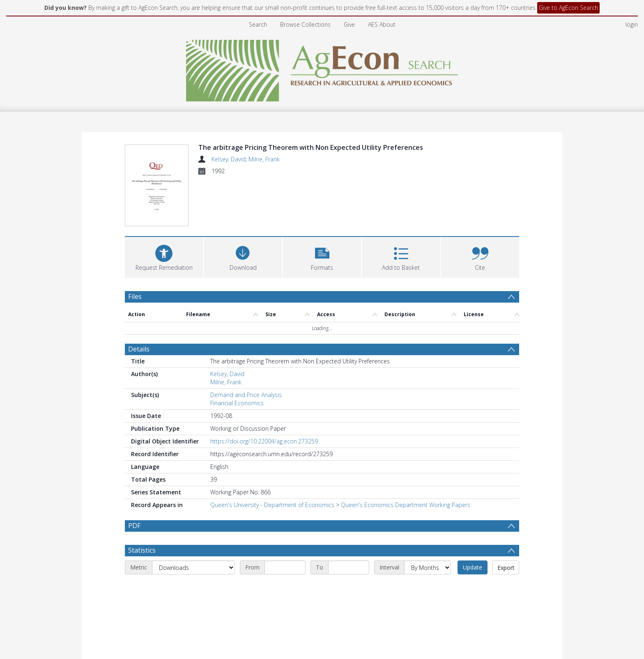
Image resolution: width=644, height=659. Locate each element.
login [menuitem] (632, 24)
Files (135, 296)
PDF (134, 526)
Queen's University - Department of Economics (272, 505)
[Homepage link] (322, 68)
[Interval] (428, 567)
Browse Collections (305, 24)
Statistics (142, 550)
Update (473, 567)
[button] (322, 256)
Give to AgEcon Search (568, 8)
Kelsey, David (229, 159)
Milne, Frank (264, 159)
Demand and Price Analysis (246, 395)
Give (349, 24)
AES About (382, 24)
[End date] (349, 567)
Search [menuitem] (258, 24)
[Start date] (285, 567)
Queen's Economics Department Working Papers (406, 505)
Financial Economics (237, 403)
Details (139, 349)
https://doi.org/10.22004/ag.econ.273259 (264, 441)
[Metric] (193, 567)
